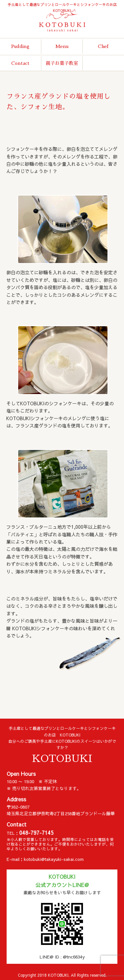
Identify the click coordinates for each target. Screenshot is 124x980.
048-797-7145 (36, 833)
